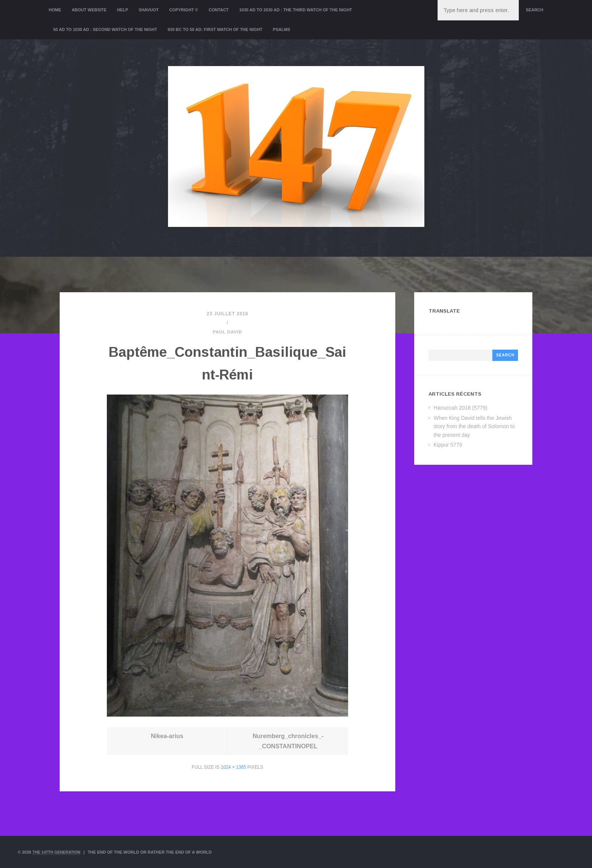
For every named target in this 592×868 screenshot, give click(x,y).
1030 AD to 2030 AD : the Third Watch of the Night (295, 10)
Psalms (282, 29)
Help (123, 10)
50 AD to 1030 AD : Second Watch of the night (105, 29)
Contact (219, 10)
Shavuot (149, 10)
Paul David (227, 332)
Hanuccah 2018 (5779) (461, 408)
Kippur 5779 (448, 445)
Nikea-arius (167, 736)
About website (89, 10)
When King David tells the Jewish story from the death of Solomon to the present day (474, 426)
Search (535, 10)
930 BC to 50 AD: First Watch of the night (215, 29)
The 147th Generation (58, 852)
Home (55, 10)
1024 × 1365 (234, 767)
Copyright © (184, 10)
